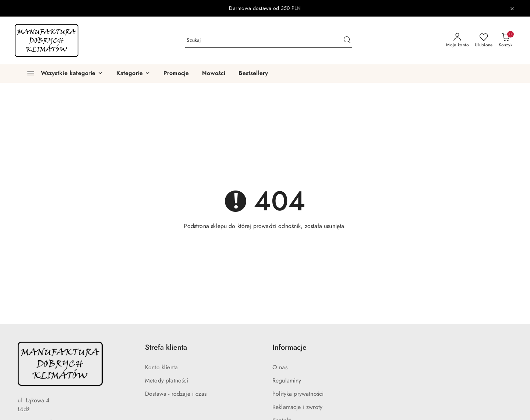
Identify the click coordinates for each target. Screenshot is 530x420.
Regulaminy (287, 381)
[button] (133, 74)
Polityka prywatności (298, 394)
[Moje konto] (457, 40)
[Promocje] (176, 74)
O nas (280, 367)
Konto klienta (161, 367)
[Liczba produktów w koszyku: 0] (506, 40)
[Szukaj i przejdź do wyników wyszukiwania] (347, 40)
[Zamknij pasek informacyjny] (512, 8)
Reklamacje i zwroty (297, 407)
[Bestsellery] (253, 74)
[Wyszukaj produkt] (269, 40)
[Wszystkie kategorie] (62, 74)
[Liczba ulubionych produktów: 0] (484, 40)
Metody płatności (167, 381)
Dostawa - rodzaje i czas (176, 394)
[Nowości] (214, 74)
